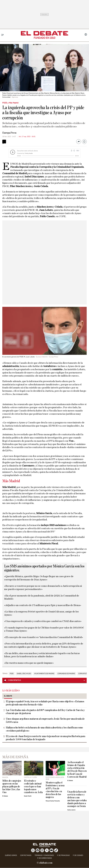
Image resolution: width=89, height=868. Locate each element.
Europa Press (9, 133)
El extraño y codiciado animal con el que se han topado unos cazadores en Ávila (33, 787)
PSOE (12, 674)
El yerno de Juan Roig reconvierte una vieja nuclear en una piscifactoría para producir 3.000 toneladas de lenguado (45, 738)
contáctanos (26, 855)
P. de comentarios (45, 858)
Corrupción (83, 674)
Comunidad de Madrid (66, 674)
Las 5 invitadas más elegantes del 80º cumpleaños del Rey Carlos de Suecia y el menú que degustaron (45, 712)
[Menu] (2, 35)
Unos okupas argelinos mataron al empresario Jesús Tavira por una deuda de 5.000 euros (45, 720)
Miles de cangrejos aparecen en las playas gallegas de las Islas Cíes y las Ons (12, 787)
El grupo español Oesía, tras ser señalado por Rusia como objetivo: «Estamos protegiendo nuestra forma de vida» (45, 703)
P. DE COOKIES (78, 855)
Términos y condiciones (44, 855)
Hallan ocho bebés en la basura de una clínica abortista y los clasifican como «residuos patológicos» (44, 729)
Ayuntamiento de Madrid (44, 674)
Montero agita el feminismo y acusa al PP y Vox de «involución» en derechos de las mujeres (55, 790)
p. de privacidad (63, 855)
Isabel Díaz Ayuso (24, 674)
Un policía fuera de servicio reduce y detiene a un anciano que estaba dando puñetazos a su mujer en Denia (77, 799)
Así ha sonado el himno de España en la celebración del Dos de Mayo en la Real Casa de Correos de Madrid (77, 770)
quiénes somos (11, 855)
